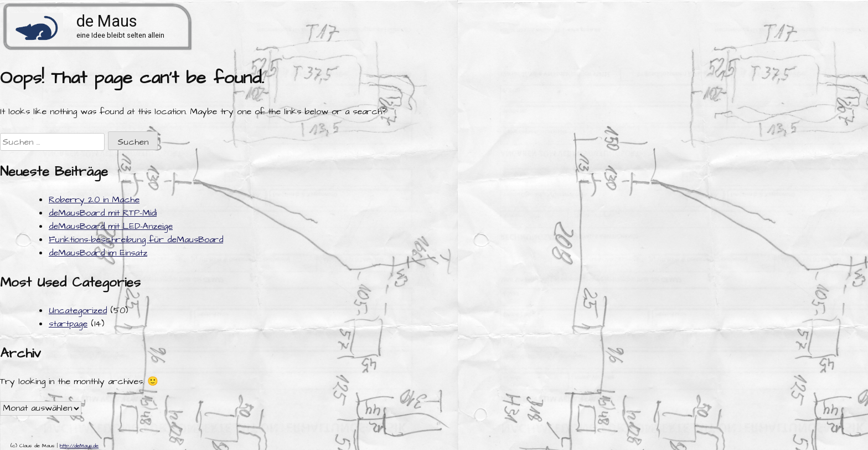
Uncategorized (78, 310)
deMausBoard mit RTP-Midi (103, 213)
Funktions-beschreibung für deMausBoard (136, 239)
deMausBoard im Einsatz (98, 253)
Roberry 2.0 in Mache (94, 200)
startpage (68, 324)
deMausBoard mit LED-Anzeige (111, 226)
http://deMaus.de (79, 446)
